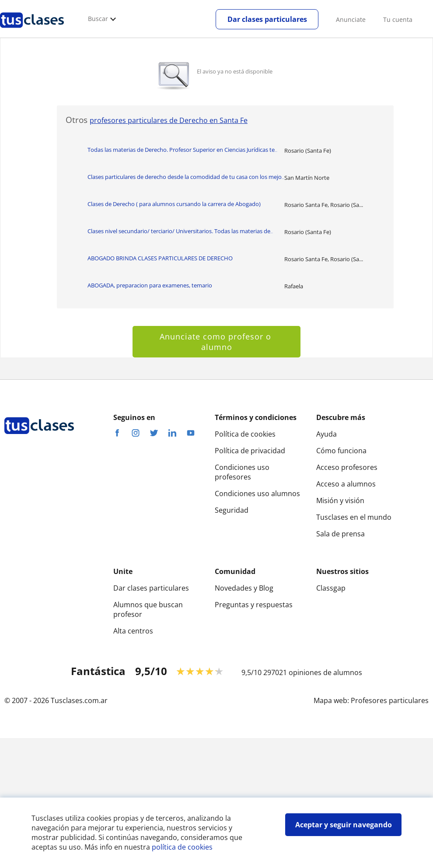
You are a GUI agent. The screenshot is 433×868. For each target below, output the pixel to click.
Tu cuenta (398, 19)
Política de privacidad (250, 451)
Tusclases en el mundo (354, 517)
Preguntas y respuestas (254, 605)
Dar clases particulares (267, 19)
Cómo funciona (341, 451)
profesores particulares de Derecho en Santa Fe (169, 120)
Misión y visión (340, 500)
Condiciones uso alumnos (257, 493)
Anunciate (351, 19)
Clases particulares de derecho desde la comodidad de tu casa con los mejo (186, 177)
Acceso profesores (347, 467)
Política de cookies (245, 434)
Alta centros (133, 631)
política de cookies (182, 847)
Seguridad (232, 510)
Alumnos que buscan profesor (148, 609)
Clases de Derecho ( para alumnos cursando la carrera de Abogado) (174, 204)
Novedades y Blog (244, 588)
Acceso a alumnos (346, 484)
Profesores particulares (390, 700)
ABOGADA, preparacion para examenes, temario (150, 285)
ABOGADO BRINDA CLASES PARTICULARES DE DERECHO (160, 258)
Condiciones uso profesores (242, 472)
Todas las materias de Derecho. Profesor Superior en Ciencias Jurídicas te (182, 150)
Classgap (331, 588)
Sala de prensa (340, 534)
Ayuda (326, 434)
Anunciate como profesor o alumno (217, 342)
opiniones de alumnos (325, 672)
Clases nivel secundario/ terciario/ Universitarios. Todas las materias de (180, 231)
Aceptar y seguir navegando (344, 825)
